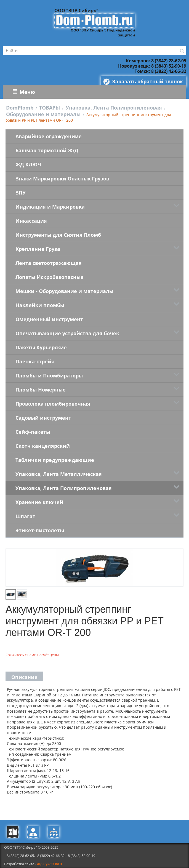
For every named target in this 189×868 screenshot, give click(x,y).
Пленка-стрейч (35, 361)
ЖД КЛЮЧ (28, 164)
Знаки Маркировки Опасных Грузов (62, 179)
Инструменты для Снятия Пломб (58, 235)
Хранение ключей (39, 502)
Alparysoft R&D (50, 864)
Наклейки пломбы (40, 305)
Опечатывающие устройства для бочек (67, 333)
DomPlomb (20, 108)
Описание (24, 677)
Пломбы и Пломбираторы (49, 376)
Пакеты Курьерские (41, 347)
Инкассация (31, 221)
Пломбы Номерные (41, 390)
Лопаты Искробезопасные (50, 277)
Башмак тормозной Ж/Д (47, 150)
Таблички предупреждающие (55, 460)
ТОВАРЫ (50, 108)
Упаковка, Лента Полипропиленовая (114, 108)
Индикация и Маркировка (50, 207)
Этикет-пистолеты (40, 530)
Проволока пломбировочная (53, 404)
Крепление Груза (38, 249)
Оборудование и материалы (43, 114)
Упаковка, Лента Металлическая (59, 474)
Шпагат (25, 516)
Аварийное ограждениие (49, 136)
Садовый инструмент (43, 418)
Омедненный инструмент (49, 319)
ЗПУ (21, 193)
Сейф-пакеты (33, 432)
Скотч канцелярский (43, 446)
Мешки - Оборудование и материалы (64, 291)
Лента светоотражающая (49, 263)
